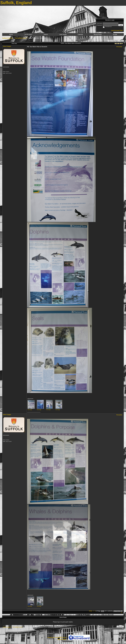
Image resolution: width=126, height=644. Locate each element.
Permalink (119, 47)
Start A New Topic (113, 41)
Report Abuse (62, 639)
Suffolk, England (7, 38)
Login (121, 25)
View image (30, 410)
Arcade (115, 34)
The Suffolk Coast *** (21, 38)
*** (122, 613)
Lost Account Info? (117, 31)
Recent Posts (98, 34)
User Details (63, 34)
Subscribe (120, 627)
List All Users (28, 34)
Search (46, 34)
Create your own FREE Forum (57, 637)
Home (11, 34)
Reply (121, 41)
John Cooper (7, 46)
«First (91, 611)
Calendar (80, 34)
